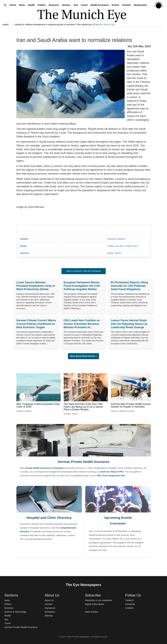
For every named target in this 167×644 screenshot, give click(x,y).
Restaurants (140, 5)
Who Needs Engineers (109, 25)
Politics (42, 5)
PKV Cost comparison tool (111, 475)
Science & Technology (15, 612)
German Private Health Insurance (83, 462)
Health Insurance (100, 5)
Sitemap (49, 616)
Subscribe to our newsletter (99, 600)
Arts (76, 5)
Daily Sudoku (92, 612)
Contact (49, 604)
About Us (49, 600)
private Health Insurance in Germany (44, 468)
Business (54, 5)
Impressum (50, 608)
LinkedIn (129, 608)
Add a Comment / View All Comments (83, 271)
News (22, 5)
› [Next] (145, 396)
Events (115, 5)
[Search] (5, 5)
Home (13, 5)
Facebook (130, 604)
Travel (84, 5)
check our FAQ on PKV (112, 472)
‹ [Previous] (22, 396)
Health (31, 5)
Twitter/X (130, 600)
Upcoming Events (118, 518)
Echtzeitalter (118, 524)
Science (66, 5)
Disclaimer (50, 612)
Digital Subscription (95, 604)
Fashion (126, 5)
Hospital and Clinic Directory (49, 518)
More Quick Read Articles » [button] (83, 356)
